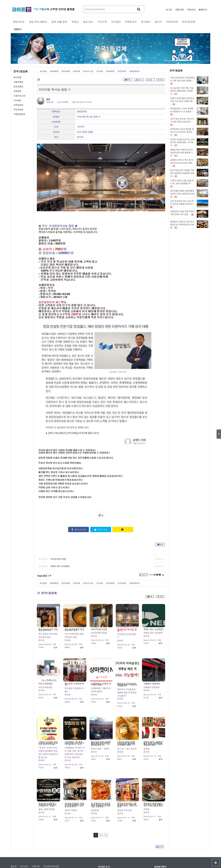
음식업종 (17, 77)
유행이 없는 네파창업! (60, 518)
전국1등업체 (110, 48)
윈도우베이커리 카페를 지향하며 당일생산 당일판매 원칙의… (182, 173)
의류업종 (17, 91)
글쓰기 (144, 527)
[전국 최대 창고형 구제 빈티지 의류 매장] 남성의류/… (182, 120)
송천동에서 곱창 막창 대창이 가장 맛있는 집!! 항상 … (182, 213)
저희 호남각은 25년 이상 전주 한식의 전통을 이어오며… (182, 202)
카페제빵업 (18, 82)
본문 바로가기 (0, 0)
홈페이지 (203, 10)
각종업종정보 (19, 114)
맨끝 (106, 787)
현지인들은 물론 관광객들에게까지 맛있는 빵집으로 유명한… (182, 194)
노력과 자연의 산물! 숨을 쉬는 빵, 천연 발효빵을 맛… (182, 182)
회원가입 (180, 10)
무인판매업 (18, 110)
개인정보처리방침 (51, 818)
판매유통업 (18, 86)
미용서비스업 (19, 96)
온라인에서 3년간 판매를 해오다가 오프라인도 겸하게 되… (182, 132)
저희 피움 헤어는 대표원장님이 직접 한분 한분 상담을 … (182, 79)
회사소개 (24, 818)
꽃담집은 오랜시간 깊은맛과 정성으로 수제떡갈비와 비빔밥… (182, 224)
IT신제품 (17, 100)
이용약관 (36, 818)
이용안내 (191, 10)
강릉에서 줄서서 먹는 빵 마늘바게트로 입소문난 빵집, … (182, 163)
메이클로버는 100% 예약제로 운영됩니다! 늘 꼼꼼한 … (182, 110)
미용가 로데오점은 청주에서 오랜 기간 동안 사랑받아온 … (182, 101)
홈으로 (14, 818)
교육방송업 (18, 105)
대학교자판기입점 (58, 511)
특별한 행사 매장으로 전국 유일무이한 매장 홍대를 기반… (181, 152)
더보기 (18, 29)
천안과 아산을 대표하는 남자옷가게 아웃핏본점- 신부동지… (182, 142)
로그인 (169, 10)
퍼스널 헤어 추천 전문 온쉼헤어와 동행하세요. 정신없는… (182, 91)
